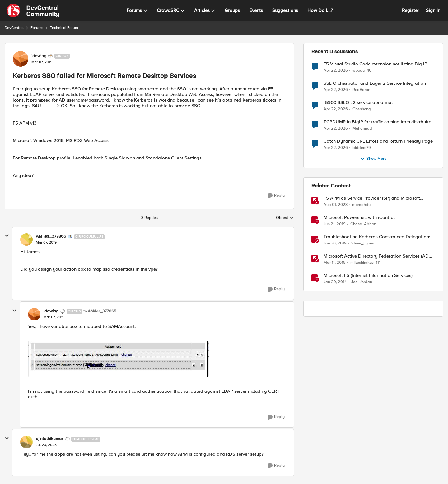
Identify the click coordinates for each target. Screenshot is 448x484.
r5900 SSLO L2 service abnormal (358, 103)
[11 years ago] (335, 263)
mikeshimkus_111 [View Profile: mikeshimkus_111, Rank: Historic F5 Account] (365, 263)
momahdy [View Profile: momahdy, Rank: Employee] (361, 205)
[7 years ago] (335, 224)
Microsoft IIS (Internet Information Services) (368, 275)
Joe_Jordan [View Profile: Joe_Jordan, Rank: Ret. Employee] (362, 282)
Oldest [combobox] (285, 218)
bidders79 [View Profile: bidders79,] (362, 148)
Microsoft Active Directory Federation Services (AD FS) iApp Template (376, 256)
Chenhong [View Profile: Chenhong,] (362, 109)
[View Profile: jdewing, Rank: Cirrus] (21, 59)
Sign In (433, 10)
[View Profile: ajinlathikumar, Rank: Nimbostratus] (26, 442)
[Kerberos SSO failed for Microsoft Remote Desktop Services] (46, 243)
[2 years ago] (336, 205)
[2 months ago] (336, 70)
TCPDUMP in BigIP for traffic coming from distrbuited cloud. (379, 122)
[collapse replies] (7, 236)
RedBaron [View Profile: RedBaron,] (361, 90)
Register (411, 10)
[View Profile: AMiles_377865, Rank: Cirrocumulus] (26, 240)
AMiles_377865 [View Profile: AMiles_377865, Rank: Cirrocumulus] (51, 236)
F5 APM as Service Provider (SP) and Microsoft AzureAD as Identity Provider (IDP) (372, 198)
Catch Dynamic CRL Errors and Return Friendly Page (378, 141)
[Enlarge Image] (157, 359)
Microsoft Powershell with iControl (359, 218)
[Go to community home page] (33, 11)
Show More (373, 159)
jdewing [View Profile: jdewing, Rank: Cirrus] (39, 56)
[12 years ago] (335, 282)
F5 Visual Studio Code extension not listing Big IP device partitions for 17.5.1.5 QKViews (375, 64)
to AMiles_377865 (100, 311)
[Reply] (276, 196)
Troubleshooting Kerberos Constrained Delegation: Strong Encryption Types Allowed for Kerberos (377, 237)
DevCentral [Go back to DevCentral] (14, 28)
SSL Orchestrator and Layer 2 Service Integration (375, 83)
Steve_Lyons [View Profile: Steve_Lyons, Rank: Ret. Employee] (363, 243)
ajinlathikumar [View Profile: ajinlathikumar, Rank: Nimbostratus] (49, 439)
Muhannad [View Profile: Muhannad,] (362, 128)
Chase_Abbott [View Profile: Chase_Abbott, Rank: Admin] (363, 224)
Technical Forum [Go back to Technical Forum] (64, 28)
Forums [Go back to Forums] (37, 28)
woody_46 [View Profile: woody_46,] (362, 70)
